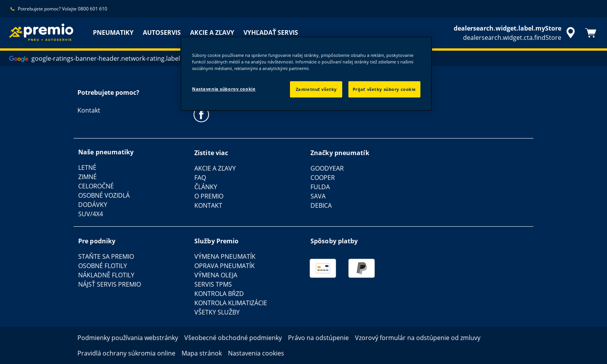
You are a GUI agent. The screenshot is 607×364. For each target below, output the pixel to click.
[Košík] (591, 33)
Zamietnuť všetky (316, 89)
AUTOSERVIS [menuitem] (162, 32)
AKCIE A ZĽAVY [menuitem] (212, 32)
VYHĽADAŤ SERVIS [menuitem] (271, 32)
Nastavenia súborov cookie (224, 89)
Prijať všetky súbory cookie (384, 89)
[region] (306, 74)
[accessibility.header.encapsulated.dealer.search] (516, 33)
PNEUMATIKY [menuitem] (113, 32)
